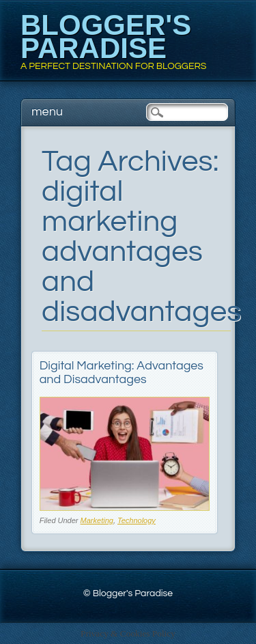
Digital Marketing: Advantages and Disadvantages (122, 373)
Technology (137, 520)
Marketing (97, 520)
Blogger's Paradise (106, 37)
